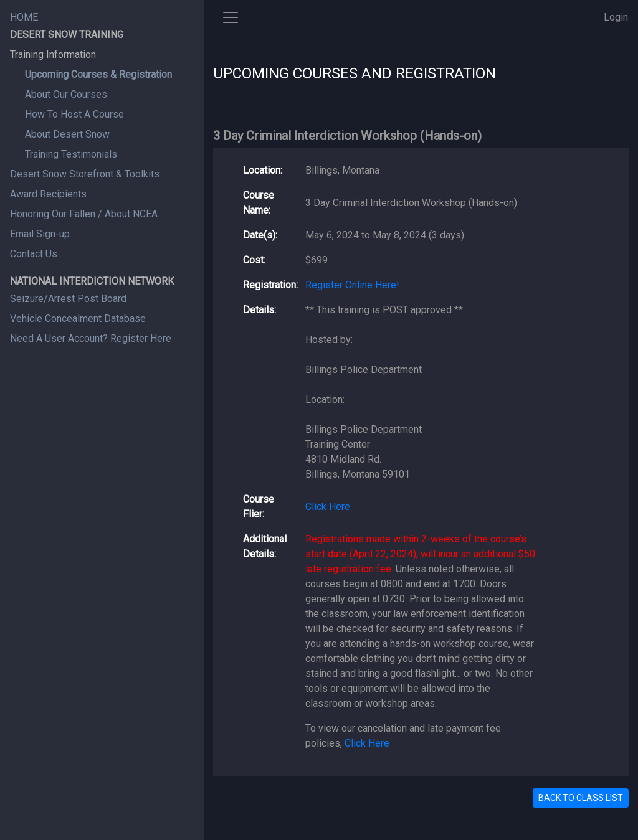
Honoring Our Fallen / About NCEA (84, 214)
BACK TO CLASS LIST (581, 798)
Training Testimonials (71, 154)
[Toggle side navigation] (231, 17)
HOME (24, 17)
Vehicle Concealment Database (78, 319)
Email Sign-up (40, 234)
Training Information (53, 54)
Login (616, 17)
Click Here (328, 507)
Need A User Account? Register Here (91, 338)
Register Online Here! (352, 285)
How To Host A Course (74, 114)
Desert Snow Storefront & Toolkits (85, 174)
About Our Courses (66, 94)
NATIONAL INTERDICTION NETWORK (92, 281)
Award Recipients (48, 194)
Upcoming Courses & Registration (98, 74)
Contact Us (34, 254)
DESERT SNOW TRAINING (67, 35)
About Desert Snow (67, 134)
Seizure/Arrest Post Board (68, 299)
